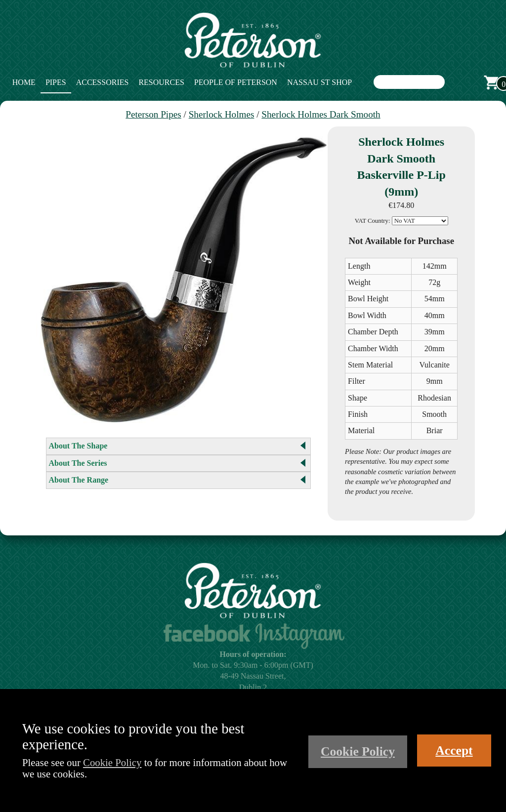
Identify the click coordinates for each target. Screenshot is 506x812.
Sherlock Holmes (222, 114)
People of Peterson (236, 82)
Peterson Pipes (153, 114)
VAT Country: (373, 221)
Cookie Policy (112, 762)
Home (24, 82)
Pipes (56, 82)
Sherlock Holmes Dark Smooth (321, 114)
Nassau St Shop (319, 82)
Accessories (103, 82)
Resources (161, 82)
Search (455, 82)
